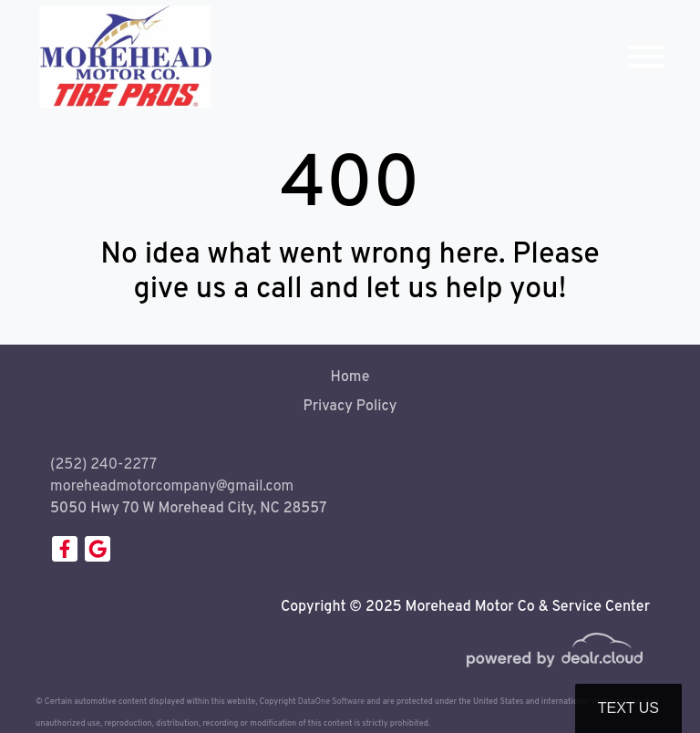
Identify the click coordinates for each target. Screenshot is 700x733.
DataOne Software (331, 702)
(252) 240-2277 (103, 465)
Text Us (628, 708)
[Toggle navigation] (646, 57)
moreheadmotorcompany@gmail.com (172, 487)
